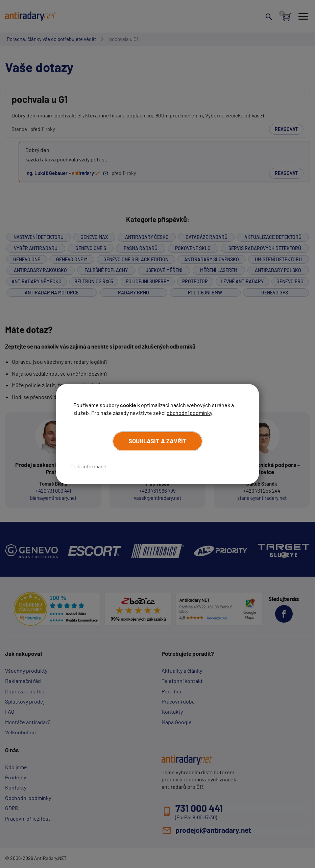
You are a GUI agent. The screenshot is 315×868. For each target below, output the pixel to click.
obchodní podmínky (189, 413)
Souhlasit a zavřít (157, 441)
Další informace (88, 466)
